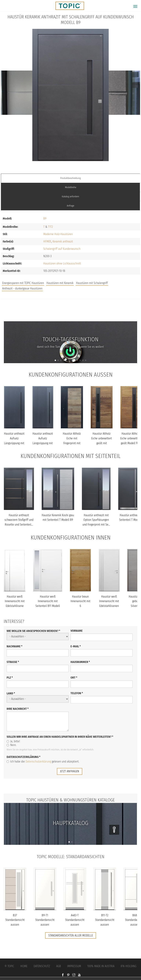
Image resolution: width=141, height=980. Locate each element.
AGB (59, 966)
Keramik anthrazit (63, 241)
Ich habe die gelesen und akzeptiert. (43, 761)
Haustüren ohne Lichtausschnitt (62, 264)
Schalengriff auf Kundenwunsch (62, 249)
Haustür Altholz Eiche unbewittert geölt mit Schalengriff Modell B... (102, 443)
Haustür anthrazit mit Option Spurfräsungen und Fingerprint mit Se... (96, 520)
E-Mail (76, 646)
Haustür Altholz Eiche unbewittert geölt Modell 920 (131, 438)
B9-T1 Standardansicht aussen (45, 920)
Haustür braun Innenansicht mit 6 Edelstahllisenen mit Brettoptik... (80, 606)
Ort (74, 678)
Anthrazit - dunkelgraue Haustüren (22, 288)
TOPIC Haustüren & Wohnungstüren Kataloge (70, 800)
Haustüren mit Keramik (60, 283)
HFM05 (47, 241)
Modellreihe (71, 187)
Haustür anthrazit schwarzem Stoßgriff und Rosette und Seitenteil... (19, 520)
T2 (52, 227)
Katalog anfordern (70, 196)
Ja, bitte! (13, 741)
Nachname (15, 646)
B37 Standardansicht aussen (15, 920)
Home (24, 966)
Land (11, 693)
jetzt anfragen (70, 771)
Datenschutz (42, 966)
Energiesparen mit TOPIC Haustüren (23, 283)
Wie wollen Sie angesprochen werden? (33, 631)
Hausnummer (80, 662)
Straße (13, 662)
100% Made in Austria (101, 966)
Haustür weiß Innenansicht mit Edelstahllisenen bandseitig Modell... (109, 606)
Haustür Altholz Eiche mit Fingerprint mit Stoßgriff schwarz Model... (72, 443)
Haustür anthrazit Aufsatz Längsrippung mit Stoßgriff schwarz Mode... (14, 443)
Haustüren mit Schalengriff (92, 283)
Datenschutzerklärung (23, 757)
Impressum (74, 966)
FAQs (70, 314)
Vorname (77, 631)
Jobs (71, 307)
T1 (49, 227)
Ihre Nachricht (18, 709)
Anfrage (70, 206)
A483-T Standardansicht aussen (75, 920)
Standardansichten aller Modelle (71, 935)
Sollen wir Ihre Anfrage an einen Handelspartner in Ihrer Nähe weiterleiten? (60, 737)
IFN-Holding (129, 966)
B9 (45, 219)
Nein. (11, 745)
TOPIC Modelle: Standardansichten (71, 857)
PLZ (10, 678)
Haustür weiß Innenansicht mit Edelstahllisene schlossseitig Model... (15, 606)
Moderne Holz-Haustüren (58, 234)
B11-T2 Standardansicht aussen (105, 920)
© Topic (9, 966)
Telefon (77, 693)
